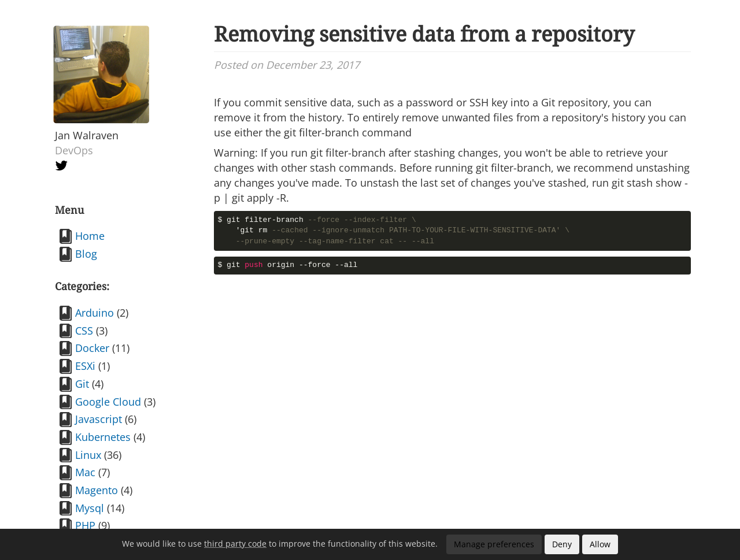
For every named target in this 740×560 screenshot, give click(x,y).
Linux (88, 455)
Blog (86, 254)
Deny (562, 544)
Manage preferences (494, 544)
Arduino (95, 313)
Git (82, 384)
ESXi (85, 366)
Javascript (99, 419)
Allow (600, 544)
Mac (85, 472)
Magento (97, 490)
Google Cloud (108, 402)
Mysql (90, 508)
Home (90, 236)
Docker (92, 348)
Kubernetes (103, 437)
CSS (84, 331)
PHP (85, 525)
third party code (235, 544)
